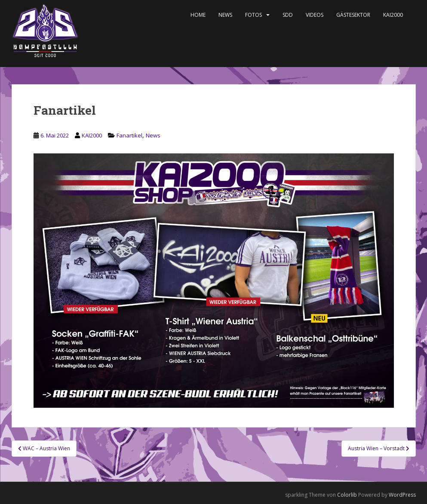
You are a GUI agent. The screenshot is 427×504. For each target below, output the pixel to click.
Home (198, 15)
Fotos (253, 15)
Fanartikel (129, 135)
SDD (288, 15)
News (225, 15)
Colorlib (347, 495)
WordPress (402, 495)
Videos (315, 15)
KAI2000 (393, 15)
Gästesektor (353, 15)
